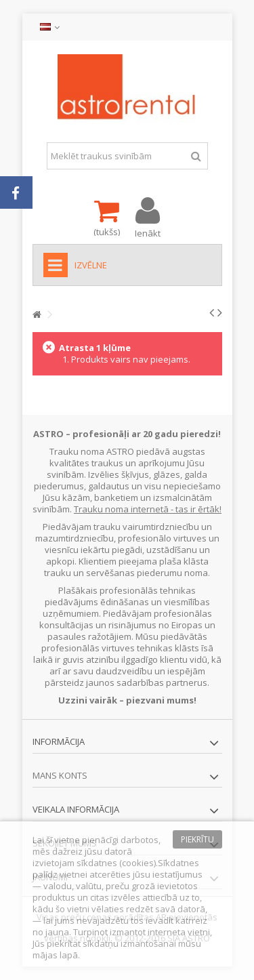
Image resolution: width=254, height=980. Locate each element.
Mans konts (60, 775)
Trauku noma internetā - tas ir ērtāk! (148, 509)
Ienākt (148, 232)
